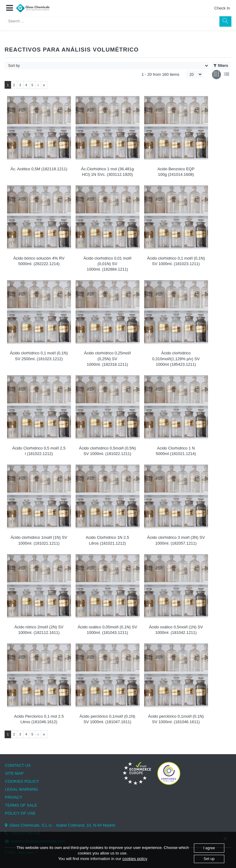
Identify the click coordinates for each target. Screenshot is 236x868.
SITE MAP (14, 773)
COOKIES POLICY (22, 781)
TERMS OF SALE (21, 805)
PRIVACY (14, 797)
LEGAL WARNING (21, 789)
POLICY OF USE (20, 813)
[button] (9, 8)
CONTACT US (18, 765)
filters (221, 66)
